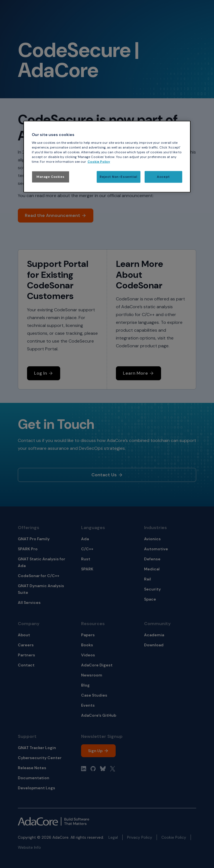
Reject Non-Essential (118, 177)
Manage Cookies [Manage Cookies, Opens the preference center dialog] (51, 177)
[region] (107, 157)
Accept (163, 177)
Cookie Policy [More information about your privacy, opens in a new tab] (99, 162)
